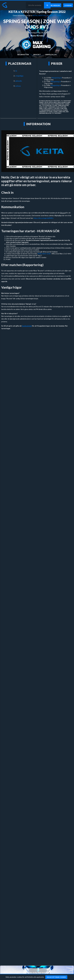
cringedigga (19, 76)
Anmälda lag (51, 55)
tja (16, 71)
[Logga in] (68, 5)
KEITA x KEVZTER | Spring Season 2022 (37, 12)
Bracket (37, 55)
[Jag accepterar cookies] (56, 977)
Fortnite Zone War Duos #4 (37, 973)
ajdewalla (19, 81)
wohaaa (18, 86)
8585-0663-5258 (44, 254)
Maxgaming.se (57, 78)
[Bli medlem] (55, 5)
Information (23, 55)
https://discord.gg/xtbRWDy (44, 218)
